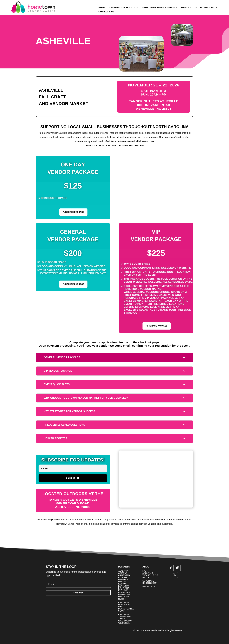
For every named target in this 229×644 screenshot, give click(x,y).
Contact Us (107, 12)
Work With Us (205, 7)
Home (102, 7)
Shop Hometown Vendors (160, 7)
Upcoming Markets (122, 7)
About (185, 7)
